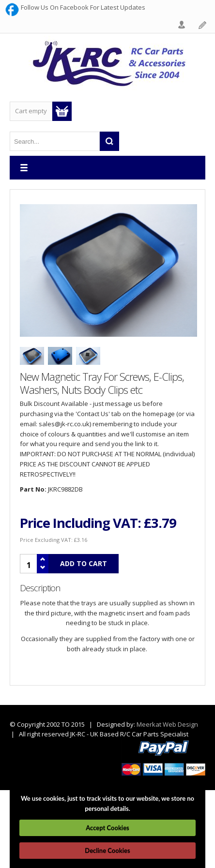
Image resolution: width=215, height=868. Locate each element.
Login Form (182, 25)
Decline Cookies (107, 851)
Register (203, 25)
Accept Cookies (107, 828)
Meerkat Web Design (167, 724)
